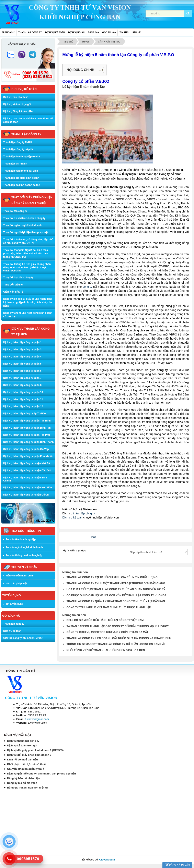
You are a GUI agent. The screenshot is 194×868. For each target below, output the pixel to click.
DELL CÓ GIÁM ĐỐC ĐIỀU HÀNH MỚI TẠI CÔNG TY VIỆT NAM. (105, 620)
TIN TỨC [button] (124, 32)
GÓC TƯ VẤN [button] (109, 32)
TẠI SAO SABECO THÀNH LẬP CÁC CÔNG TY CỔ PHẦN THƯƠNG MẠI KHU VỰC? (118, 626)
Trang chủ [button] (8, 32)
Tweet (93, 537)
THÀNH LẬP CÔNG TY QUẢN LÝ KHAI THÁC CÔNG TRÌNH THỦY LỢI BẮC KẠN (116, 601)
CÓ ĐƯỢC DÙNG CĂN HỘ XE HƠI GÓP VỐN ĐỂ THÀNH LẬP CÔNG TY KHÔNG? (116, 595)
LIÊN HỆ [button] (136, 32)
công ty (87, 287)
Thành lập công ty (14, 624)
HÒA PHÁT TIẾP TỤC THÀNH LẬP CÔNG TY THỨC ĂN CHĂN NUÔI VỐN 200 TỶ (116, 589)
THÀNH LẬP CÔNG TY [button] (30, 32)
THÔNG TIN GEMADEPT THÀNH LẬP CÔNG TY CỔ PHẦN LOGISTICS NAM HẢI (116, 644)
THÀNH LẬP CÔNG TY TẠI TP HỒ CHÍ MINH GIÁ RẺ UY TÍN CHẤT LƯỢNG (112, 577)
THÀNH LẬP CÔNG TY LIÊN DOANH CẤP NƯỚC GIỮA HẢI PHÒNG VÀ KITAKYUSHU (119, 638)
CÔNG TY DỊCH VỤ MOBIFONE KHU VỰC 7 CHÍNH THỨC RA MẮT (107, 632)
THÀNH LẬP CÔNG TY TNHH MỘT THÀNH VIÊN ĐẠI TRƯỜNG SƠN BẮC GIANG (116, 583)
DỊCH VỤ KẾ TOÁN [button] (55, 32)
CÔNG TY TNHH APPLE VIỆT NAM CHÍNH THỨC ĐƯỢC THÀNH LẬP (109, 607)
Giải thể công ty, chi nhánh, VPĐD (23, 638)
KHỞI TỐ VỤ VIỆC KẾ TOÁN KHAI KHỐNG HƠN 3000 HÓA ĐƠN (106, 650)
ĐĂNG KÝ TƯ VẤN (177, 865)
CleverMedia (107, 860)
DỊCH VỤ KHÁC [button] (76, 32)
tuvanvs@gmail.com (37, 719)
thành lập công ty (84, 513)
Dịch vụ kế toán (72, 517)
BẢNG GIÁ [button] (93, 32)
